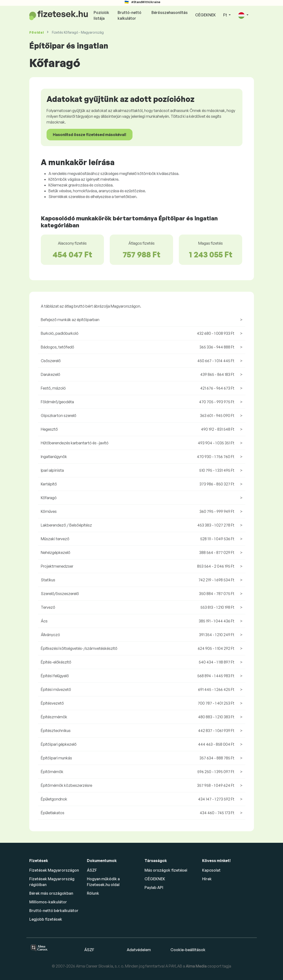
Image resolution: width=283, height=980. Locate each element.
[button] (243, 15)
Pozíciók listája (101, 15)
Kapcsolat (211, 870)
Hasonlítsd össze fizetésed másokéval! (90, 135)
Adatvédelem (139, 950)
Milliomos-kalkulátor (48, 902)
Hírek (207, 879)
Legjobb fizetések (46, 919)
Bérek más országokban (51, 893)
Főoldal (37, 32)
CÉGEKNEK (205, 15)
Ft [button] (226, 15)
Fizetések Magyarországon (54, 870)
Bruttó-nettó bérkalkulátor (54, 911)
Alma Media (197, 966)
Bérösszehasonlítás (170, 12)
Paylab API (154, 887)
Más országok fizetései (166, 870)
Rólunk (93, 893)
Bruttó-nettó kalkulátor (129, 15)
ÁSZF (92, 870)
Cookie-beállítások (188, 950)
